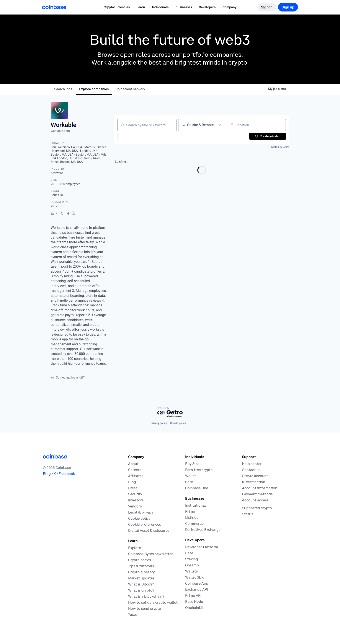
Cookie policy (178, 423)
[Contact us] (251, 470)
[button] (141, 7)
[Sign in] (267, 7)
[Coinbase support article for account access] (255, 500)
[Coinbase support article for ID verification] (254, 482)
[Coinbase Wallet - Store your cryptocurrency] (191, 476)
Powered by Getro (279, 147)
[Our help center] (252, 464)
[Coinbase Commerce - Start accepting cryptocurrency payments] (194, 524)
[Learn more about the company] (133, 464)
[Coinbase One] (197, 488)
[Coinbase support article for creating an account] (255, 476)
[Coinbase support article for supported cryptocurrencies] (257, 508)
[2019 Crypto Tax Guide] (133, 615)
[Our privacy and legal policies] (141, 512)
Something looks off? (68, 377)
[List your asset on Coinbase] (192, 517)
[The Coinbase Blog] (132, 482)
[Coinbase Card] (189, 482)
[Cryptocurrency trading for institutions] (190, 511)
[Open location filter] (280, 125)
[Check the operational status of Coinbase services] (248, 514)
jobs (63, 89)
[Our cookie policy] (139, 518)
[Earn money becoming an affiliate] (136, 476)
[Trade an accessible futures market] (203, 530)
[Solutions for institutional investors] (195, 505)
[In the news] (133, 488)
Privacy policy (159, 423)
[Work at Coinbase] (135, 470)
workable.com (60, 131)
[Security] (135, 494)
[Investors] (136, 500)
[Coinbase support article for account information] (260, 488)
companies (94, 89)
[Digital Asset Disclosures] (149, 530)
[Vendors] (135, 506)
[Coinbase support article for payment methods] (257, 494)
